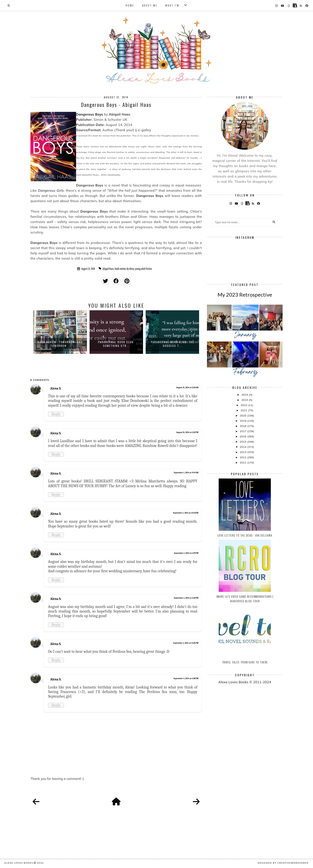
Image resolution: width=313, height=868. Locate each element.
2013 (243, 452)
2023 (245, 400)
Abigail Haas (108, 269)
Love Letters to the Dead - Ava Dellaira (245, 535)
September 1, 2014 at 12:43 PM (186, 513)
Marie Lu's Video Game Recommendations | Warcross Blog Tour (245, 599)
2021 (244, 410)
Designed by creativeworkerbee (283, 863)
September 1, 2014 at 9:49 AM (186, 473)
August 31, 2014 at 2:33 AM (187, 388)
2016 (243, 436)
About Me (150, 5)
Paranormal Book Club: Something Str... (116, 344)
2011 (243, 463)
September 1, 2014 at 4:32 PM (186, 598)
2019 (243, 421)
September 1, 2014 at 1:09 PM (186, 553)
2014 (243, 447)
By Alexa (130, 269)
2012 (243, 457)
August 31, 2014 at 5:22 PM (187, 432)
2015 (243, 442)
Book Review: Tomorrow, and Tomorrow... (60, 344)
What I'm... (174, 5)
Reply (56, 414)
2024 (245, 395)
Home (130, 5)
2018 (243, 426)
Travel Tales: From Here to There (245, 662)
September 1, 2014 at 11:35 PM (186, 643)
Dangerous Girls (51, 191)
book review (120, 269)
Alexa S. (56, 388)
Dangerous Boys (90, 114)
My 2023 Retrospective (245, 295)
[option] (60, 332)
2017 (243, 431)
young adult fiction (143, 269)
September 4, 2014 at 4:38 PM (186, 678)
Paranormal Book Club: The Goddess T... (172, 344)
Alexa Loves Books (19, 863)
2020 (243, 416)
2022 (244, 405)
